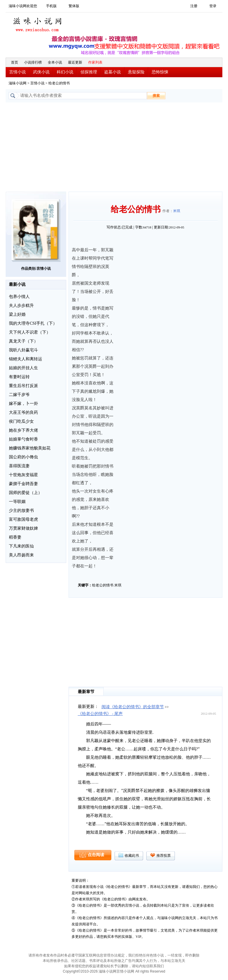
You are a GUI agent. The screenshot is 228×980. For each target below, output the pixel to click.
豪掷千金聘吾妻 (23, 484)
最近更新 (75, 62)
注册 (194, 6)
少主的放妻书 (21, 510)
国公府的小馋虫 (23, 457)
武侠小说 (41, 72)
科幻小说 (65, 72)
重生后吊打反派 (23, 386)
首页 (15, 62)
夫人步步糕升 (21, 306)
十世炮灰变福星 (23, 475)
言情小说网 (125, 971)
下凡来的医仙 (21, 546)
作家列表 (95, 62)
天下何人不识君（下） (30, 332)
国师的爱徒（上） (26, 493)
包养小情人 (19, 297)
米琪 (177, 211)
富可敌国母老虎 (23, 519)
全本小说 (55, 62)
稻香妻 (15, 537)
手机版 (51, 6)
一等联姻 (17, 502)
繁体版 (74, 6)
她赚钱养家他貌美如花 (30, 448)
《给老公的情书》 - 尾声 (100, 714)
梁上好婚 (17, 314)
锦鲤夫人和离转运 (26, 359)
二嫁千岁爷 (19, 395)
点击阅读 (96, 855)
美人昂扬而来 (21, 555)
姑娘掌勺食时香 (23, 439)
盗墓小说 (113, 72)
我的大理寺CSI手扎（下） (33, 323)
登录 (213, 6)
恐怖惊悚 (160, 72)
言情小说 (18, 72)
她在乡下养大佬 (23, 430)
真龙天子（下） (23, 341)
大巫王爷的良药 (23, 412)
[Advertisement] (114, 147)
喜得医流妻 (19, 466)
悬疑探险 (136, 72)
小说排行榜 (33, 62)
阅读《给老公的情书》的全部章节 (133, 707)
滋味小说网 (38, 23)
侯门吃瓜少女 (21, 421)
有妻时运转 (19, 377)
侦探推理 (89, 72)
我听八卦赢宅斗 (23, 350)
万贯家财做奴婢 (23, 528)
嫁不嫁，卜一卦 (23, 404)
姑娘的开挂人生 (23, 368)
